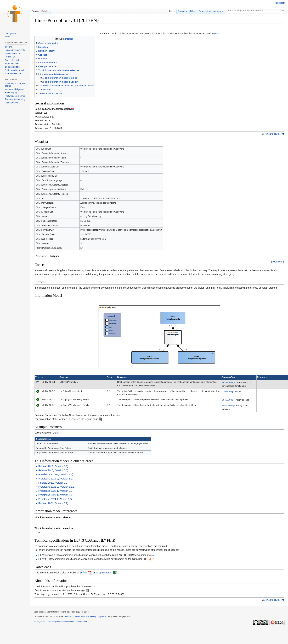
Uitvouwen (278, 262)
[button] (278, 262)
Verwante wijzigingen (14, 89)
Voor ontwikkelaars (13, 74)
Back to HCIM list (275, 134)
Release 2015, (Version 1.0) (53, 466)
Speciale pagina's (13, 93)
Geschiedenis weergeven (211, 11)
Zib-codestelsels (12, 67)
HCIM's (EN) (10, 57)
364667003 (227, 400)
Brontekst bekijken (187, 11)
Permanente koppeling (15, 99)
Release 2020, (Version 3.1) (53, 483)
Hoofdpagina (10, 33)
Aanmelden (280, 3)
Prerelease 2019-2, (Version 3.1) (56, 479)
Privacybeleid (39, 622)
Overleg (45, 11)
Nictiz (7, 37)
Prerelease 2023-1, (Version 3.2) (56, 495)
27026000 (227, 392)
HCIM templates (12, 64)
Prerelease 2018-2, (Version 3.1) (56, 474)
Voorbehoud (82, 622)
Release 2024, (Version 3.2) (53, 503)
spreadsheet (106, 573)
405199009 (227, 406)
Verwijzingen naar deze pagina (15, 85)
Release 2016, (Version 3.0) (53, 470)
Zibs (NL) (9, 47)
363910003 (227, 383)
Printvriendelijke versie (15, 96)
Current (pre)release (14, 60)
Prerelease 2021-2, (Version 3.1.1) (57, 487)
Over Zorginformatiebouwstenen (61, 622)
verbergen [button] (69, 39)
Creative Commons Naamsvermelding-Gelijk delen (85, 616)
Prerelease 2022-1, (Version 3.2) (56, 491)
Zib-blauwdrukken (13, 54)
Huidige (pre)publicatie (15, 50)
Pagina (35, 11)
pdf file (84, 573)
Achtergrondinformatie (15, 70)
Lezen (172, 11)
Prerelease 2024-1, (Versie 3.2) (55, 499)
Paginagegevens (12, 103)
